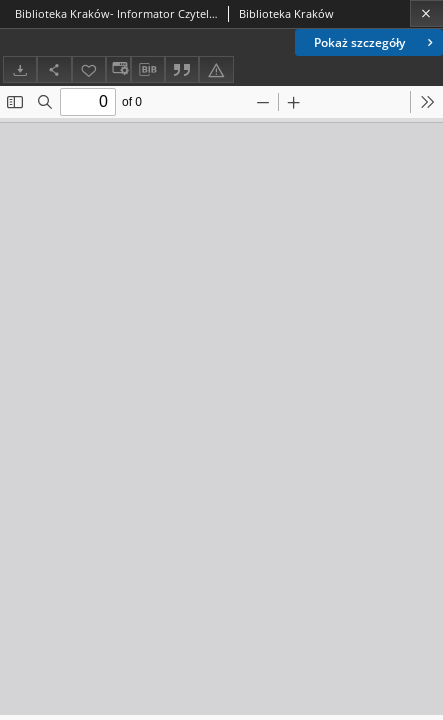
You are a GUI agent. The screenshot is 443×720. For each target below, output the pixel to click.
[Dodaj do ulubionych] (89, 69)
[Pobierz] (20, 69)
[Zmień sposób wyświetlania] (118, 69)
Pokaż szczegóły (375, 42)
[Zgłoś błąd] (216, 69)
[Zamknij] (426, 13)
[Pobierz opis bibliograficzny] (148, 70)
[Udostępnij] (54, 69)
